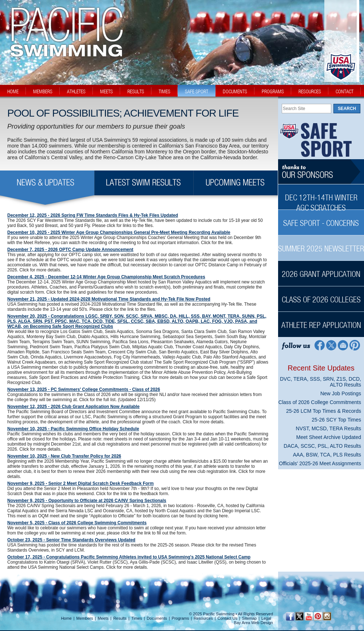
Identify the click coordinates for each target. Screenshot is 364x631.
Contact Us (227, 618)
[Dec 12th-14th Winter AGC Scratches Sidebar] (321, 199)
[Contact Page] (343, 345)
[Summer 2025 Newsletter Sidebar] (321, 245)
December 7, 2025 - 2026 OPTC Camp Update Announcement (70, 250)
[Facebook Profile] (319, 345)
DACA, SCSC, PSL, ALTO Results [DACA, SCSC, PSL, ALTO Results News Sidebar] (322, 446)
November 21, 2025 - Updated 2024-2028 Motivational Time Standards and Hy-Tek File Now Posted (109, 299)
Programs (181, 618)
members (43, 91)
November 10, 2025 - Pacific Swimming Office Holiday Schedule (73, 429)
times (165, 91)
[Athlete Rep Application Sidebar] (321, 321)
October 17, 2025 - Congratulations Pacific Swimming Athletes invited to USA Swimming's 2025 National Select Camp (129, 557)
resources (310, 91)
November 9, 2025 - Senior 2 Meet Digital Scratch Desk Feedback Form (80, 483)
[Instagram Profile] (327, 616)
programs (273, 91)
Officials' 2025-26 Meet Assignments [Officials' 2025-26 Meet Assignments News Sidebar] (320, 463)
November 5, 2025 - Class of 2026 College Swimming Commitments (77, 523)
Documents (157, 618)
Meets (103, 618)
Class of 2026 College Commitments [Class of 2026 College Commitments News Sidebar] (320, 402)
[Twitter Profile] (331, 345)
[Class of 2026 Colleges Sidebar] (321, 296)
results (136, 91)
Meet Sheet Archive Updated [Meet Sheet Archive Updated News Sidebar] (329, 437)
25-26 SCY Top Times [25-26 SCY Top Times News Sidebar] (336, 420)
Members (85, 618)
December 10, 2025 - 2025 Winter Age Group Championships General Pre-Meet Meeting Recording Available (119, 232)
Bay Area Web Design (254, 623)
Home (66, 618)
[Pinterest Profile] (355, 345)
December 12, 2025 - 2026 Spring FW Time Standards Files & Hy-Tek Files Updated (93, 215)
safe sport (197, 91)
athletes (76, 91)
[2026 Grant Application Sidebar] (321, 270)
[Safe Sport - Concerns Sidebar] (321, 219)
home (13, 91)
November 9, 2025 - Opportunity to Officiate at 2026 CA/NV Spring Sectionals (87, 501)
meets (106, 91)
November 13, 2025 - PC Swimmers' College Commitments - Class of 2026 (84, 389)
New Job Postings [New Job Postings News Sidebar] (341, 393)
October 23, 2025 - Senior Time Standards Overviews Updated (71, 540)
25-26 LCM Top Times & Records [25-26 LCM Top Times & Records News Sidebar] (324, 411)
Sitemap (249, 618)
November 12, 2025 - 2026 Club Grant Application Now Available (73, 407)
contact (345, 91)
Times (137, 618)
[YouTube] (308, 616)
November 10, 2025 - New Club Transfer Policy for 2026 (64, 456)
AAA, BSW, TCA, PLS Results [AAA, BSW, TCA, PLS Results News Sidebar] (327, 455)
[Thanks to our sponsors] (321, 172)
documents (235, 91)
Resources (203, 618)
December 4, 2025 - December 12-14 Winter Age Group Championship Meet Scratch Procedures (106, 277)
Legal (266, 618)
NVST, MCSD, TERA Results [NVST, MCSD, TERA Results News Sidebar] (329, 428)
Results (120, 618)
